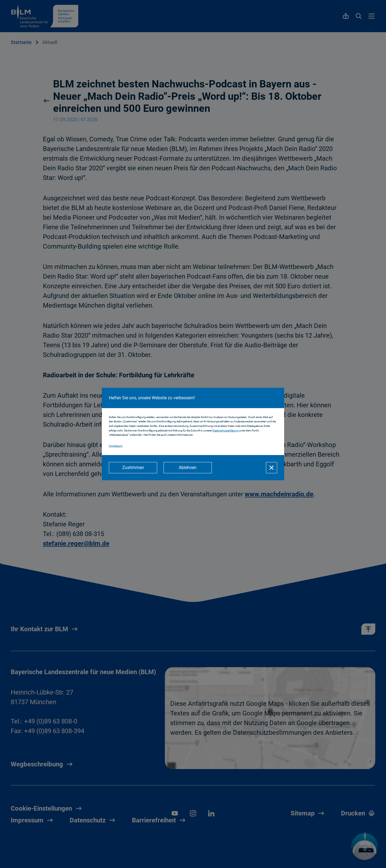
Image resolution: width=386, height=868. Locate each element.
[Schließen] (272, 468)
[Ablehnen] (188, 468)
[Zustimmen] (133, 468)
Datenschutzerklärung (226, 431)
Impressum (116, 446)
